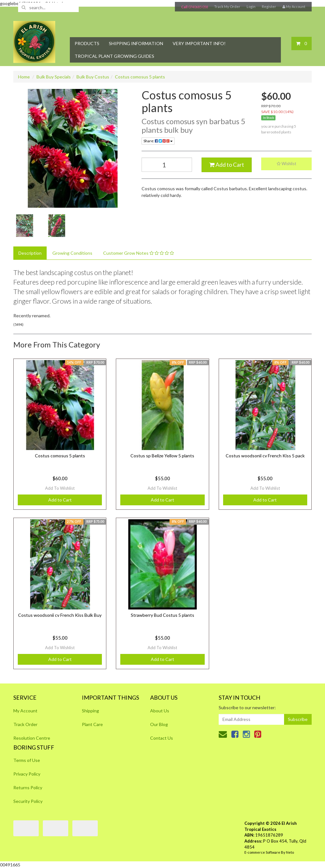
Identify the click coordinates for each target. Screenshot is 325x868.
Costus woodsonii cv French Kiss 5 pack (265, 456)
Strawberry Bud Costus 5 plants (162, 615)
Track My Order (227, 7)
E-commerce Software (262, 852)
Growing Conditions (72, 253)
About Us (160, 711)
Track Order (25, 724)
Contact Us (162, 738)
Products (87, 43)
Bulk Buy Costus (93, 77)
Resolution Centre (32, 738)
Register (269, 7)
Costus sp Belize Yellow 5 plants (162, 456)
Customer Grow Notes (139, 253)
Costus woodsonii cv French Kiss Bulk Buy (60, 615)
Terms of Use (27, 760)
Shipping (90, 711)
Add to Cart (227, 165)
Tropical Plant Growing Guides (114, 56)
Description (30, 253)
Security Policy (28, 801)
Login (251, 7)
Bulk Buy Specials (54, 77)
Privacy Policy (27, 774)
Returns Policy (28, 787)
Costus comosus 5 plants (140, 77)
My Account (25, 711)
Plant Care (92, 724)
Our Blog (159, 724)
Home (24, 77)
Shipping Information (136, 43)
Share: (158, 141)
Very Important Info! (199, 43)
